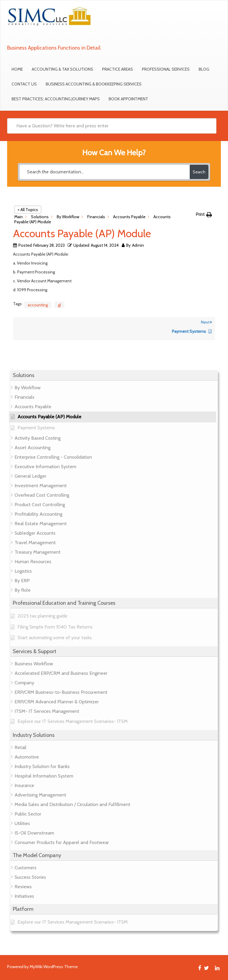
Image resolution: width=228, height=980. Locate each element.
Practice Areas (118, 69)
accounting (38, 305)
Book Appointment (128, 99)
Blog (204, 69)
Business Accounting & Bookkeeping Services (94, 84)
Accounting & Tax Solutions (62, 69)
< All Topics (28, 210)
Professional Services (166, 69)
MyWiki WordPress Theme (54, 967)
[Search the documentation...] (105, 172)
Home (17, 69)
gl (59, 305)
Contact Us (24, 84)
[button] (114, 375)
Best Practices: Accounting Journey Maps (56, 99)
